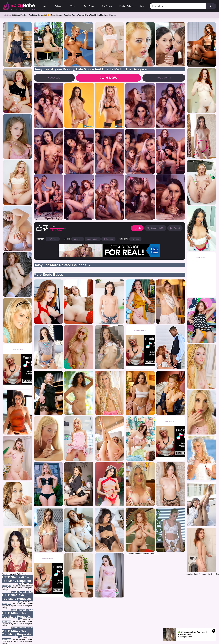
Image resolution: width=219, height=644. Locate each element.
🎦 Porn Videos (55, 15)
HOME (57, 639)
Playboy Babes (126, 6)
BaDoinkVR (53, 239)
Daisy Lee (78, 239)
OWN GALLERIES (92, 639)
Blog (142, 6)
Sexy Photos (20, 15)
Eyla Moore (108, 239)
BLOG (126, 639)
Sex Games (106, 6)
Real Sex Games (38, 15)
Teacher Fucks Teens (74, 15)
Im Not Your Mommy (107, 15)
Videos (73, 6)
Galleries (59, 6)
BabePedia (22, 574)
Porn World (91, 15)
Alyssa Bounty (93, 239)
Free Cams (89, 6)
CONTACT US (159, 639)
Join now (109, 78)
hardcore (135, 239)
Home (44, 6)
